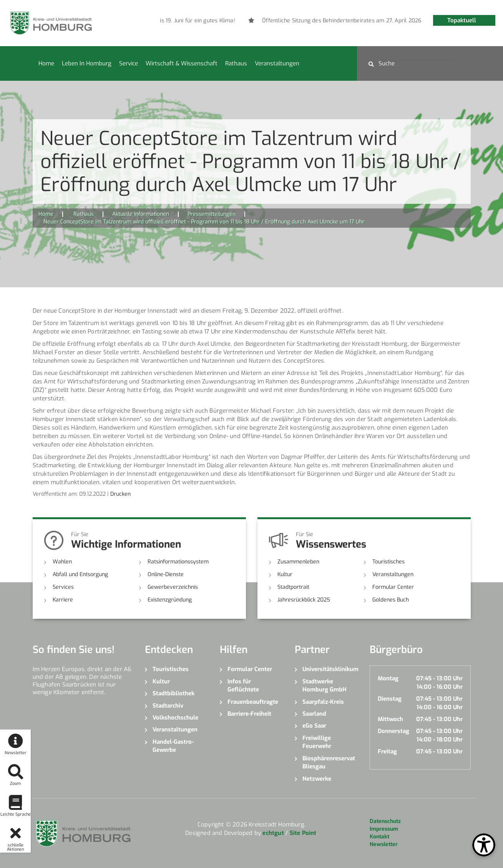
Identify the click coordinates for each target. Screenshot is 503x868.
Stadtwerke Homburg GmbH (325, 686)
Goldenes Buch (391, 600)
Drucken (120, 494)
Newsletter (384, 844)
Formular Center (393, 587)
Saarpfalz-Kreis (323, 702)
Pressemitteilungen (212, 214)
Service (129, 63)
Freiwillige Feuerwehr (317, 742)
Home (46, 63)
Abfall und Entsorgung (80, 574)
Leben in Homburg (87, 63)
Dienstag (390, 699)
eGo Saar (314, 726)
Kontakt (379, 837)
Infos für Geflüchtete (243, 686)
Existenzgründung (170, 600)
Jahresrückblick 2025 (304, 600)
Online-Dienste (166, 574)
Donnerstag (393, 731)
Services (63, 587)
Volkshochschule (175, 718)
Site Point (303, 833)
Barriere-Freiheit (249, 714)
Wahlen (62, 562)
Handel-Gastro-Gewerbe (173, 746)
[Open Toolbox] (484, 845)
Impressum (384, 829)
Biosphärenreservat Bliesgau (329, 762)
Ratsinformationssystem (178, 562)
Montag (388, 678)
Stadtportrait (293, 587)
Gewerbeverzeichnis (173, 587)
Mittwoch (390, 719)
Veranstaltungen (277, 63)
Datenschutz (385, 821)
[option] (178, 21)
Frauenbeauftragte (253, 702)
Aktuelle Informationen (141, 214)
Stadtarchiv (168, 706)
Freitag (387, 751)
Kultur (285, 574)
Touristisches (388, 562)
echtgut (273, 833)
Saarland (314, 714)
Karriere (63, 600)
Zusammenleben (298, 562)
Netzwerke (317, 779)
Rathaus (236, 63)
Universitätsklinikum (330, 669)
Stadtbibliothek (173, 693)
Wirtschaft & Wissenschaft (182, 63)
